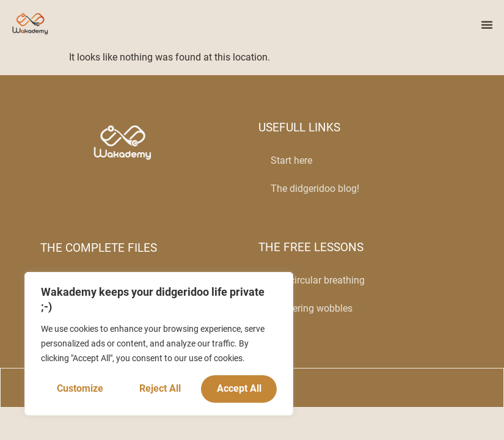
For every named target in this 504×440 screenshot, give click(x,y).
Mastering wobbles (312, 308)
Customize (80, 388)
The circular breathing (318, 280)
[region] (159, 344)
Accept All (239, 388)
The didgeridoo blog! (315, 189)
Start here (291, 160)
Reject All (160, 388)
